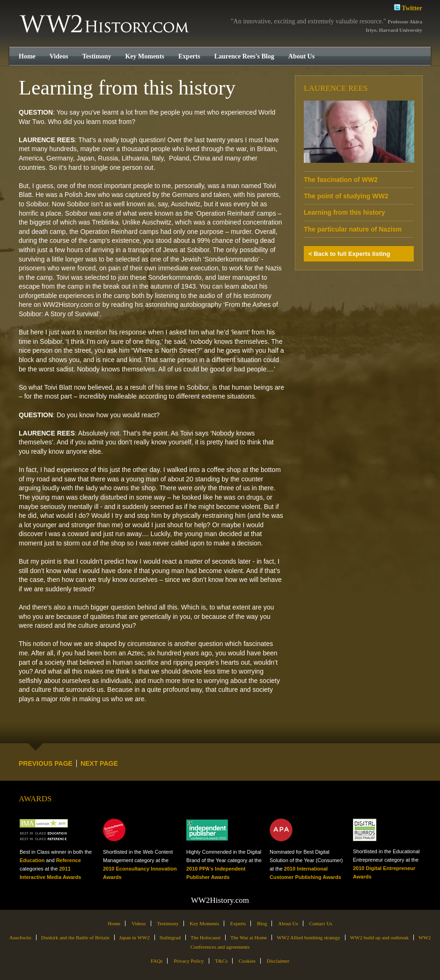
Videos (59, 56)
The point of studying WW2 (346, 196)
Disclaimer (278, 961)
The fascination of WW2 (341, 180)
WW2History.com (105, 25)
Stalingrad (170, 937)
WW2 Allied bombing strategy (308, 937)
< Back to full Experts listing (349, 254)
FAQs (157, 961)
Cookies (247, 961)
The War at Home (249, 937)
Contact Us (320, 923)
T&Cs (221, 961)
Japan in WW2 (135, 937)
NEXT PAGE (99, 763)
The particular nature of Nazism (353, 229)
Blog (262, 923)
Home (27, 56)
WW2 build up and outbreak (379, 937)
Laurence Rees (336, 88)
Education (32, 860)
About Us (301, 56)
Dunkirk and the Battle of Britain (75, 937)
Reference (69, 860)
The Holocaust (205, 937)
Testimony (97, 56)
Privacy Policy (189, 961)
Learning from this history (344, 212)
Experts (189, 56)
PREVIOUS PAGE (46, 763)
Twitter (408, 7)
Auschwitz (20, 937)
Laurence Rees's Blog (244, 56)
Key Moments (145, 56)
